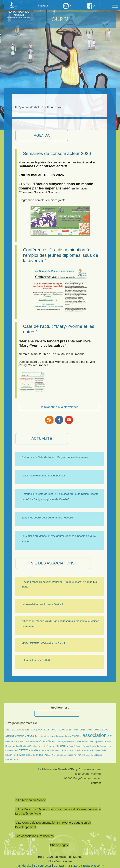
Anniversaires (62, 736)
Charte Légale (59, 845)
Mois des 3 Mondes (31, 755)
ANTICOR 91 (76, 736)
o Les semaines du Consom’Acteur (74, 809)
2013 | (15, 730)
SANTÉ (89, 755)
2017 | (40, 730)
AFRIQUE (20, 736)
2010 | (9, 730)
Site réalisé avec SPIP (90, 866)
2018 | (47, 730)
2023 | (83, 730)
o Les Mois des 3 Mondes (33, 809)
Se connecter (43, 866)
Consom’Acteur (48, 741)
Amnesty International (45, 736)
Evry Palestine (75, 746)
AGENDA (42, 135)
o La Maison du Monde (31, 800)
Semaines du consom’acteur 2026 (57, 153)
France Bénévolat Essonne (96, 746)
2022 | (76, 730)
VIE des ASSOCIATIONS (53, 563)
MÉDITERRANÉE (98, 750)
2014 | (21, 730)
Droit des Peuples (29, 746)
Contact (59, 866)
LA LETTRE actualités (27, 750)
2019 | (54, 730)
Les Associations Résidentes (35, 836)
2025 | (97, 730)
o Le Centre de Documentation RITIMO (42, 823)
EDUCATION (62, 746)
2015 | (28, 730)
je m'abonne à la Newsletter (59, 407)
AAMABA (10, 736)
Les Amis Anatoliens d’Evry (53, 750)
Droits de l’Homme (46, 746)
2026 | (105, 730)
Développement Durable (100, 741)
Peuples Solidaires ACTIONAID (70, 755)
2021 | (69, 730)
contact (96, 783)
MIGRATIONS (12, 755)
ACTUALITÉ (42, 438)
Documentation (13, 746)
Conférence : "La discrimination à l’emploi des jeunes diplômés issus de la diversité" (61, 255)
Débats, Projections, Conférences (72, 741)
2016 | (34, 730)
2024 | (90, 730)
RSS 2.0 (72, 866)
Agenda (43, 6)
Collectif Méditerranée (28, 741)
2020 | (62, 730)
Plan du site (23, 866)
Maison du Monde (75, 750)
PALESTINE (49, 755)
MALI (87, 750)
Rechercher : (60, 707)
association (95, 735)
